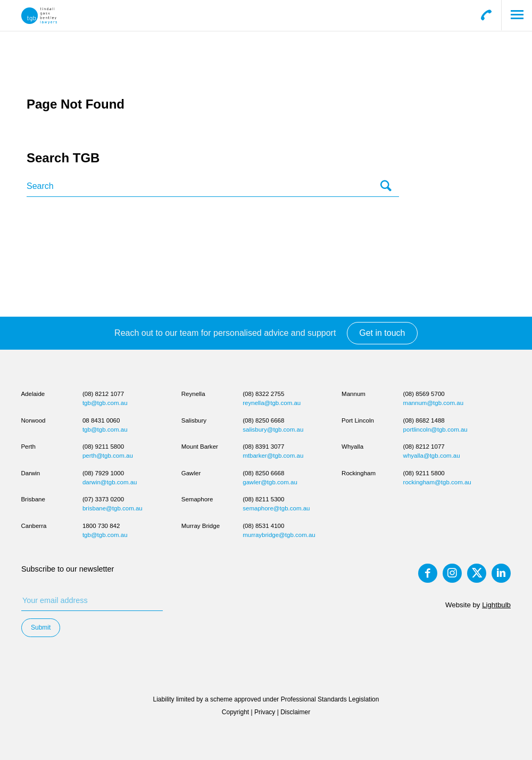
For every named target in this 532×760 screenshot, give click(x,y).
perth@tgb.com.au (108, 456)
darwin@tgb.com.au (110, 482)
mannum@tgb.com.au (433, 403)
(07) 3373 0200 (103, 499)
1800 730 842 (101, 526)
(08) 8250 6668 (263, 420)
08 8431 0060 (101, 420)
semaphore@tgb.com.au (276, 508)
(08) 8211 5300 (263, 499)
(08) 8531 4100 (263, 526)
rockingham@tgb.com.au (437, 482)
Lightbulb (496, 605)
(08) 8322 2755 (263, 394)
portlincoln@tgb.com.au (435, 429)
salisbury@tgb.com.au (273, 429)
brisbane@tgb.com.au (113, 508)
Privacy (265, 712)
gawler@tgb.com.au (270, 482)
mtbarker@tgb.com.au (273, 456)
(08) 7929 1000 (103, 473)
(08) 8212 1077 (103, 394)
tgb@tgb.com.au (105, 403)
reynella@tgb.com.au (272, 403)
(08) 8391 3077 (263, 447)
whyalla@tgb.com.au (432, 456)
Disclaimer (295, 712)
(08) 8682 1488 (424, 420)
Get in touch (382, 333)
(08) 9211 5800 (103, 447)
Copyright (235, 712)
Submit (41, 627)
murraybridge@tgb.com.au (279, 535)
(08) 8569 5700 (424, 394)
